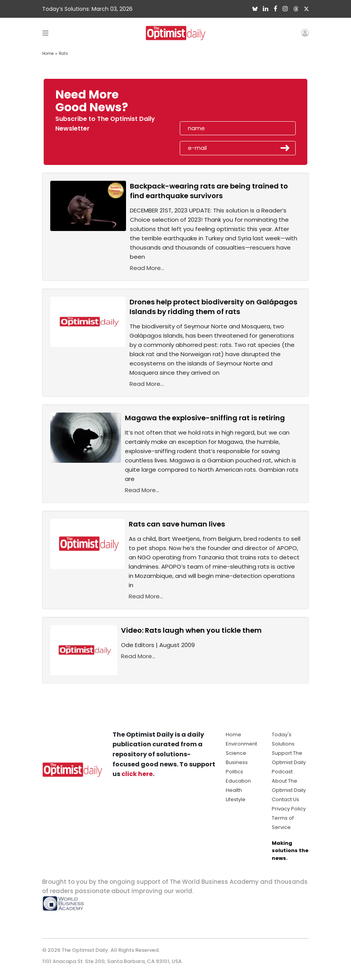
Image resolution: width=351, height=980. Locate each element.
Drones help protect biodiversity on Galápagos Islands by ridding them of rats (213, 307)
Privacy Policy (289, 809)
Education (238, 781)
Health (234, 790)
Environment (241, 744)
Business (237, 762)
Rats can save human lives (177, 524)
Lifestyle (236, 799)
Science (236, 753)
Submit (285, 148)
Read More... (147, 268)
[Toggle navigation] (45, 33)
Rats (63, 54)
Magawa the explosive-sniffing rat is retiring (205, 418)
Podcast (282, 772)
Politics (234, 772)
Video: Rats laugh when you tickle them (191, 630)
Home (48, 54)
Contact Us (285, 799)
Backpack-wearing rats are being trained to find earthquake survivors (209, 191)
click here (137, 774)
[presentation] (225, 104)
